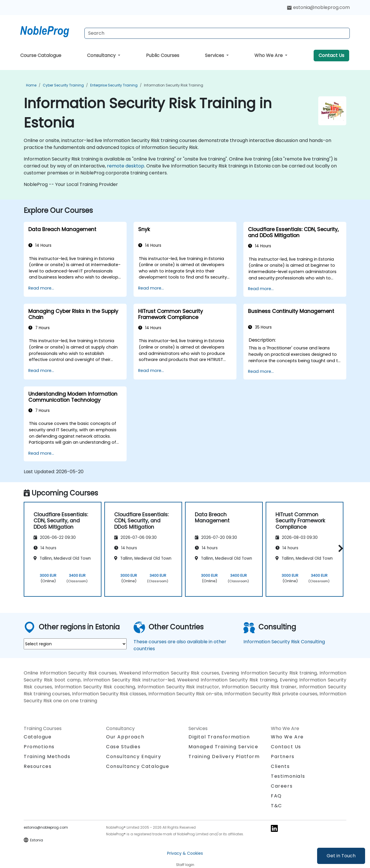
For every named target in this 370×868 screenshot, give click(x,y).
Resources (38, 766)
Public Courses (163, 55)
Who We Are (269, 55)
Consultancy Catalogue (138, 766)
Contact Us (331, 55)
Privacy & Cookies (185, 853)
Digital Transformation (219, 737)
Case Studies (123, 747)
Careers (282, 786)
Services (215, 55)
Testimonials (288, 776)
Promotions (39, 747)
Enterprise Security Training (114, 85)
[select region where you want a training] (75, 644)
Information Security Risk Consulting (284, 642)
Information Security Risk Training (174, 85)
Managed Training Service (223, 747)
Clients (280, 766)
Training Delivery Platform (224, 756)
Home (31, 85)
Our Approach (125, 737)
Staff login (185, 865)
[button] (339, 548)
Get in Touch (341, 856)
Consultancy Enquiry (134, 757)
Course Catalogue (41, 55)
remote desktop (126, 166)
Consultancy (102, 55)
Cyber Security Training (63, 85)
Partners (283, 756)
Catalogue (38, 737)
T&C (276, 806)
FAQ (276, 796)
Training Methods (47, 756)
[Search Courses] (217, 33)
